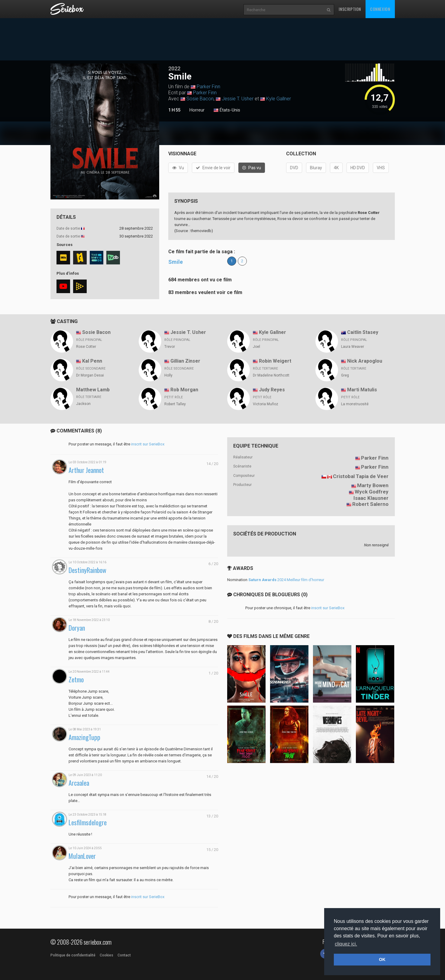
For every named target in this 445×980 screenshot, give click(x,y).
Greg (345, 375)
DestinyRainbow (87, 570)
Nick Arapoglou (365, 361)
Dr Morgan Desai (90, 375)
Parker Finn (208, 87)
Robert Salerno (370, 504)
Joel (256, 347)
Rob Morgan (184, 390)
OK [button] (382, 959)
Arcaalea (79, 783)
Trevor (170, 347)
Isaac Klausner (371, 498)
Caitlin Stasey (363, 332)
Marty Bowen (373, 485)
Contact (124, 955)
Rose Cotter (86, 347)
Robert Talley (175, 404)
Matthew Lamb (93, 390)
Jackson (83, 404)
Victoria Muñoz (266, 404)
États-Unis (227, 110)
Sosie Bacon (200, 99)
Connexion (380, 9)
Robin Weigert (275, 361)
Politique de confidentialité (73, 955)
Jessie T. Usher (238, 99)
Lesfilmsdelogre (88, 822)
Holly (168, 375)
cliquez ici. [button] (346, 944)
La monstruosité (355, 404)
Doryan (77, 628)
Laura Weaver (353, 347)
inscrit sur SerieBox (148, 444)
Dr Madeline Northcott (271, 375)
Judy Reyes (272, 390)
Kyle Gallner (279, 99)
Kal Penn (92, 361)
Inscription (350, 9)
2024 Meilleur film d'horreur (286, 580)
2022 (174, 68)
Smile (176, 262)
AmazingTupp (84, 737)
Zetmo (76, 679)
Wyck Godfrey (372, 492)
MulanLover (82, 856)
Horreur (197, 110)
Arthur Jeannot (86, 470)
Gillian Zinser (185, 361)
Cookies (106, 955)
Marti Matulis (362, 390)
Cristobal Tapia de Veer (361, 476)
